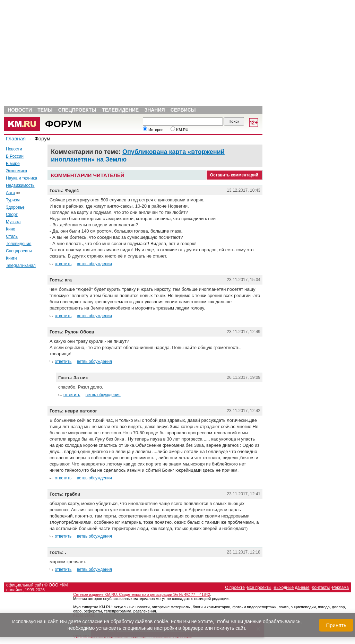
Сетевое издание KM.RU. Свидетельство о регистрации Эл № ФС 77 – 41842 (142, 594)
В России (15, 156)
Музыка (13, 222)
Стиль (12, 236)
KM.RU (180, 130)
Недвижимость (20, 185)
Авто (10, 193)
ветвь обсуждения (94, 264)
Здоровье (15, 207)
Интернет (154, 130)
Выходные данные (291, 588)
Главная (16, 138)
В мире (13, 164)
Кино (11, 229)
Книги (11, 258)
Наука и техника (21, 178)
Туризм (13, 200)
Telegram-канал (21, 266)
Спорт (12, 215)
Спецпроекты (77, 110)
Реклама (340, 588)
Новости (20, 110)
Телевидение (120, 110)
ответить (63, 264)
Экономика (16, 171)
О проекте (235, 588)
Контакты (321, 588)
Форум (63, 124)
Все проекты (259, 588)
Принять (336, 625)
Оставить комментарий (234, 175)
